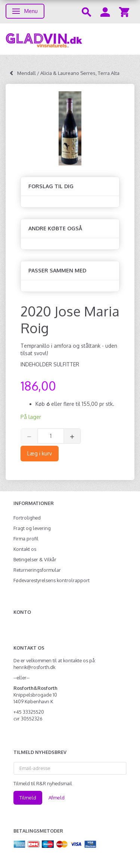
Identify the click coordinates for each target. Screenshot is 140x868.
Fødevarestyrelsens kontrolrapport (52, 580)
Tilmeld (28, 798)
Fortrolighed (27, 518)
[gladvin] (70, 39)
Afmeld (57, 798)
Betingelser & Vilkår (35, 559)
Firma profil (26, 539)
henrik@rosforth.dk (34, 667)
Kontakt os (25, 549)
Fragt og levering (32, 528)
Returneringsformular (37, 570)
